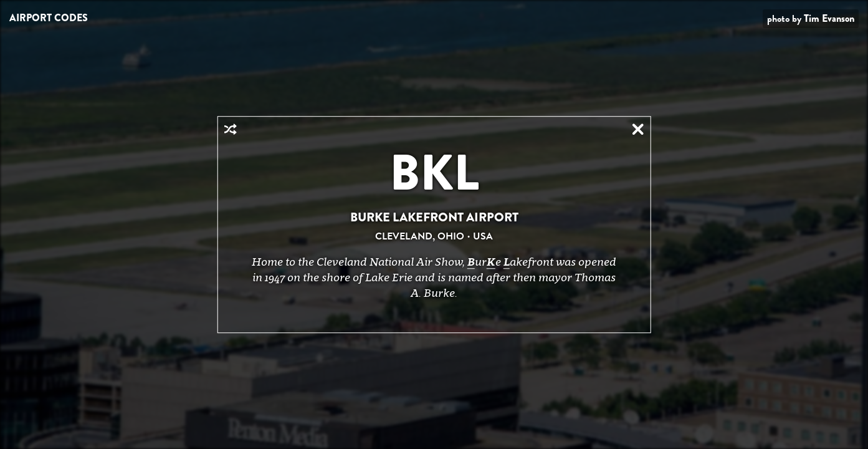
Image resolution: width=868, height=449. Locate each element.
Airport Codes (49, 18)
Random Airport (230, 129)
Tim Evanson (829, 18)
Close (638, 129)
